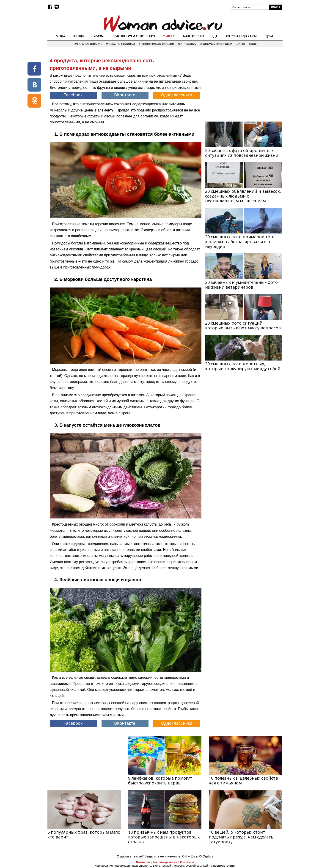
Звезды (78, 36)
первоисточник (224, 866)
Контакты (187, 862)
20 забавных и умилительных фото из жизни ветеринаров (241, 285)
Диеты (241, 44)
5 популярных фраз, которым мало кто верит (84, 834)
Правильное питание (87, 44)
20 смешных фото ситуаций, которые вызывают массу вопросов (243, 325)
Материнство (193, 36)
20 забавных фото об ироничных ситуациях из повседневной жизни (242, 153)
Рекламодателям (165, 862)
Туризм (98, 36)
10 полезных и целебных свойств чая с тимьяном (243, 780)
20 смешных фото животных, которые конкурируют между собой (243, 366)
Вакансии (143, 862)
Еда (215, 36)
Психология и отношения (133, 36)
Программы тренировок (216, 44)
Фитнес (169, 36)
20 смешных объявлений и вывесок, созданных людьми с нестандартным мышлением (243, 196)
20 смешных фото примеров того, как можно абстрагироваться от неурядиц (240, 241)
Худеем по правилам (120, 44)
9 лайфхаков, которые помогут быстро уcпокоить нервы (160, 780)
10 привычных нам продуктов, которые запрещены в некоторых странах (164, 837)
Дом (269, 36)
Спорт (253, 44)
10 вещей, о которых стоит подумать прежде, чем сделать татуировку (241, 837)
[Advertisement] (244, 85)
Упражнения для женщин (157, 44)
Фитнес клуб (187, 44)
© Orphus (206, 856)
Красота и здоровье (242, 36)
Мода (60, 36)
